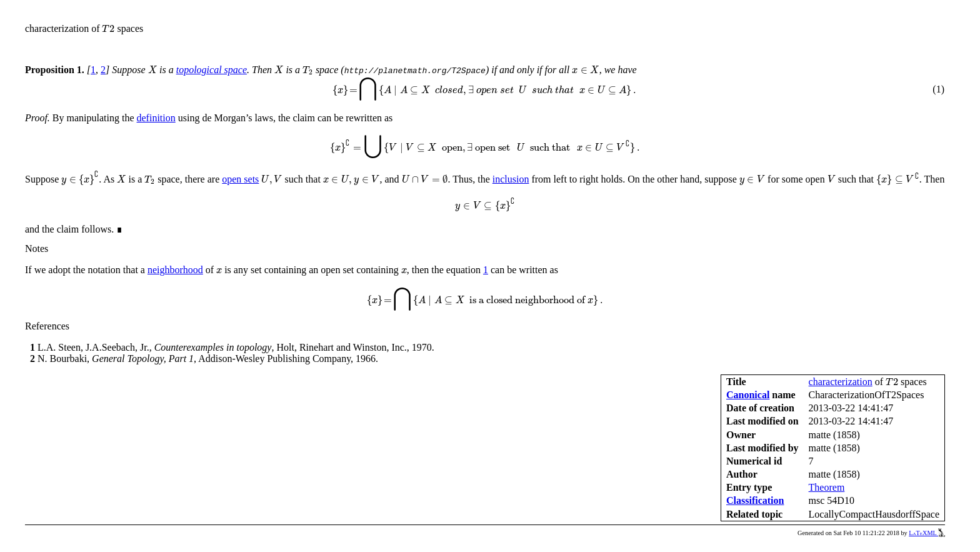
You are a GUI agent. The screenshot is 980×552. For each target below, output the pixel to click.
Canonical (748, 395)
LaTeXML (927, 533)
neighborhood (175, 270)
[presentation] (108, 29)
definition (156, 118)
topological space (212, 70)
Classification (755, 500)
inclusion (511, 179)
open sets (240, 179)
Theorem (827, 487)
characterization (841, 382)
